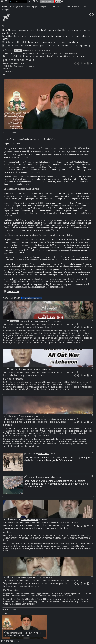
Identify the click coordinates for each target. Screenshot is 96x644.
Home (4, 7)
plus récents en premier (32, 298)
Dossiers (52, 7)
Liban (7, 69)
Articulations (26, 7)
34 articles (14, 321)
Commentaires (84, 7)
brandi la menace (28, 155)
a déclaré (54, 242)
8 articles (18, 51)
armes (16, 63)
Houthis (31, 66)
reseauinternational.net (39, 321)
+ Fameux (66, 7)
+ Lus (59, 7)
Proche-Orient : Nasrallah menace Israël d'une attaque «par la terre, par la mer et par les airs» (39, 324)
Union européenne (20, 66)
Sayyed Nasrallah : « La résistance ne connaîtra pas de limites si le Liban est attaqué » (35, 585)
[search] (18, 2)
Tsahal (8, 74)
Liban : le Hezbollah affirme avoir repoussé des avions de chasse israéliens (41, 42)
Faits (10, 7)
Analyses (16, 7)
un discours (35, 152)
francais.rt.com (31, 51)
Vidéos (74, 7)
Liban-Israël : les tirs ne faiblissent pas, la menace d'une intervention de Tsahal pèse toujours (49, 46)
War (4, 26)
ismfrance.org (26, 416)
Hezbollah (9, 66)
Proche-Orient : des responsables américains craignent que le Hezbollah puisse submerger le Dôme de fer (58, 459)
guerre (22, 63)
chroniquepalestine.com (30, 578)
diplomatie (9, 63)
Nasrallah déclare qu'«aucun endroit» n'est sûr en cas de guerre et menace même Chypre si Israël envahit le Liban (36, 527)
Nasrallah (9, 71)
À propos (5, 10)
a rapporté (21, 282)
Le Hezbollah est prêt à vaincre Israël (24, 375)
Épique (35, 7)
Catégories (43, 7)
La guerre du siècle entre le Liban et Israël (27, 327)
